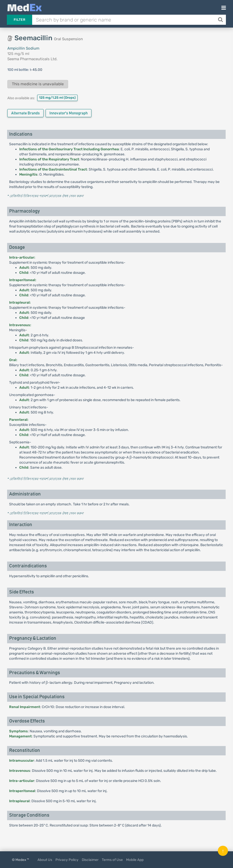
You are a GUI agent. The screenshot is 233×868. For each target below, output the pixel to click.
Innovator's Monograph (69, 113)
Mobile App (135, 860)
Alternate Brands (25, 113)
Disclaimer (90, 860)
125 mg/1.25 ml (57, 98)
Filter (20, 20)
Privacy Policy (67, 860)
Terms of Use (112, 860)
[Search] (221, 20)
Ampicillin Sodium (23, 48)
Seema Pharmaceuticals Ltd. (32, 59)
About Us (45, 860)
